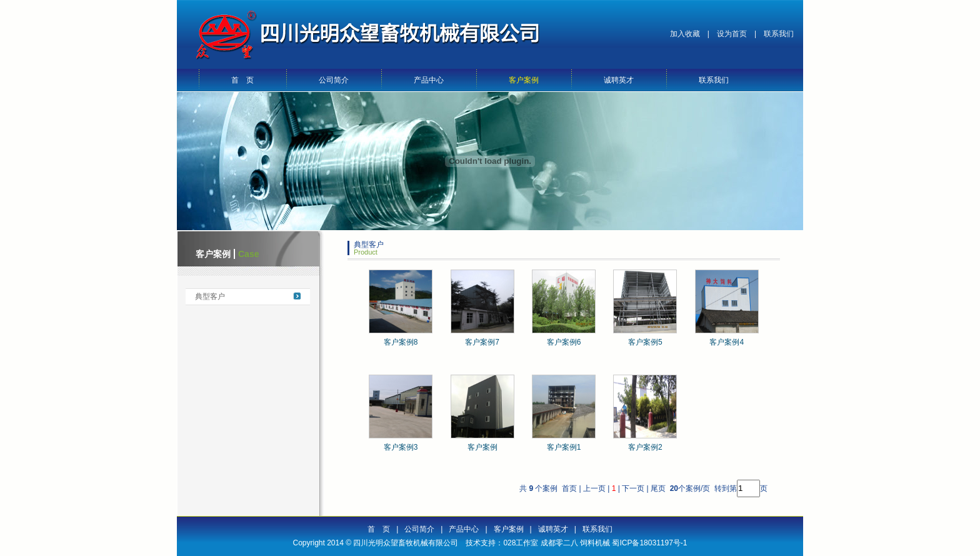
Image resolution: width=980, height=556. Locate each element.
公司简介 (334, 80)
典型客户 (210, 296)
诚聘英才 (619, 80)
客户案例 (524, 80)
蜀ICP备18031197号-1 (649, 543)
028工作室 (521, 543)
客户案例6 (564, 342)
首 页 (242, 80)
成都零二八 (559, 543)
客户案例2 (645, 447)
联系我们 (779, 34)
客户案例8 (401, 342)
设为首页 (732, 34)
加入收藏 (685, 34)
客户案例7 (482, 342)
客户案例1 (564, 447)
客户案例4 (727, 342)
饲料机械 (595, 543)
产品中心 (429, 80)
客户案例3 (401, 447)
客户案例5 (645, 342)
